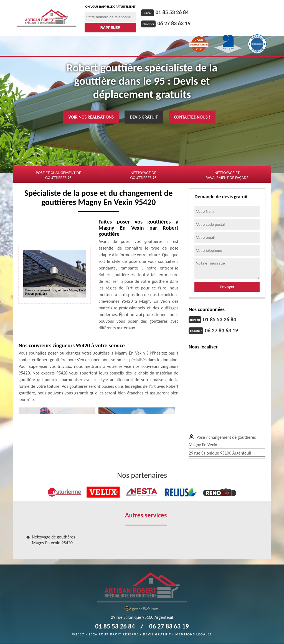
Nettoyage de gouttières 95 (143, 175)
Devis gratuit (144, 117)
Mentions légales (194, 635)
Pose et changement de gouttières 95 (58, 175)
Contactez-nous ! (192, 117)
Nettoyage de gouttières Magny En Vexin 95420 (54, 540)
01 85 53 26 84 (172, 12)
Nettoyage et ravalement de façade (227, 175)
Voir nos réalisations (91, 117)
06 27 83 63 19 (174, 23)
